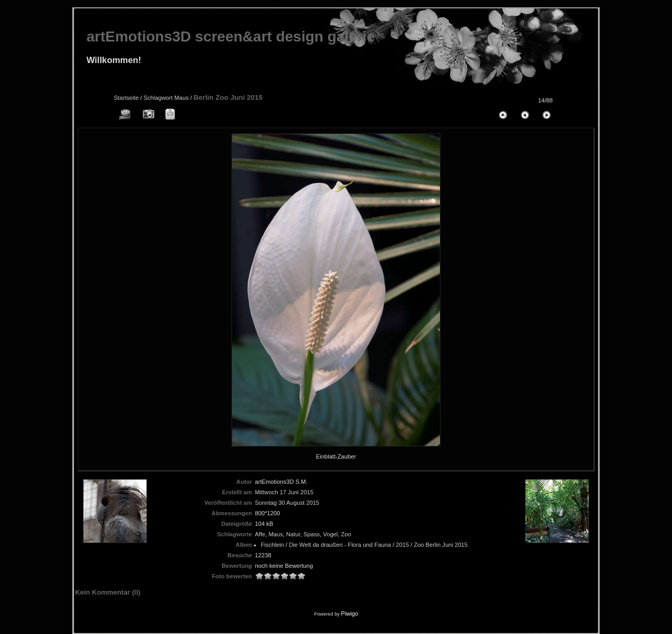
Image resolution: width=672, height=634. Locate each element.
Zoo (346, 534)
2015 (402, 545)
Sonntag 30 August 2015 (287, 503)
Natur (293, 534)
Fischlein (272, 545)
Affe (260, 534)
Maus (181, 98)
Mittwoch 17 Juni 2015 (284, 492)
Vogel (330, 534)
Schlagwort (158, 98)
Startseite (126, 98)
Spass (312, 534)
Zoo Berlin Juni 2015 (441, 545)
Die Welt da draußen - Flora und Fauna (340, 545)
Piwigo (350, 614)
